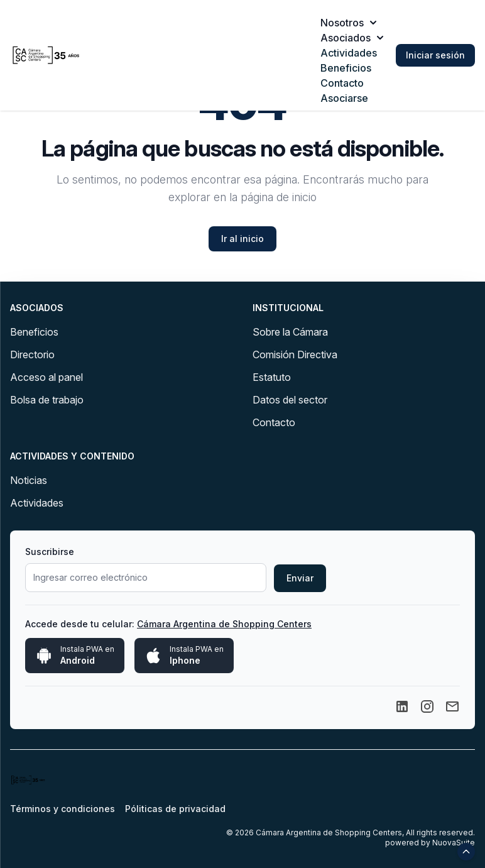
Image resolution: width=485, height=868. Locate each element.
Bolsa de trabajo (47, 400)
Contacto (342, 83)
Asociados (352, 38)
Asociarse (344, 98)
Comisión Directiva (295, 354)
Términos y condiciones (63, 809)
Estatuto (272, 377)
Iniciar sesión (435, 55)
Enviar (300, 578)
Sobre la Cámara (290, 332)
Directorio (32, 354)
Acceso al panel (46, 377)
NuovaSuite (454, 843)
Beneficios (346, 68)
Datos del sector (290, 400)
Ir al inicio (242, 239)
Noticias (29, 480)
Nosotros (348, 23)
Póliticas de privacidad (175, 809)
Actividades (349, 53)
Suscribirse (50, 552)
